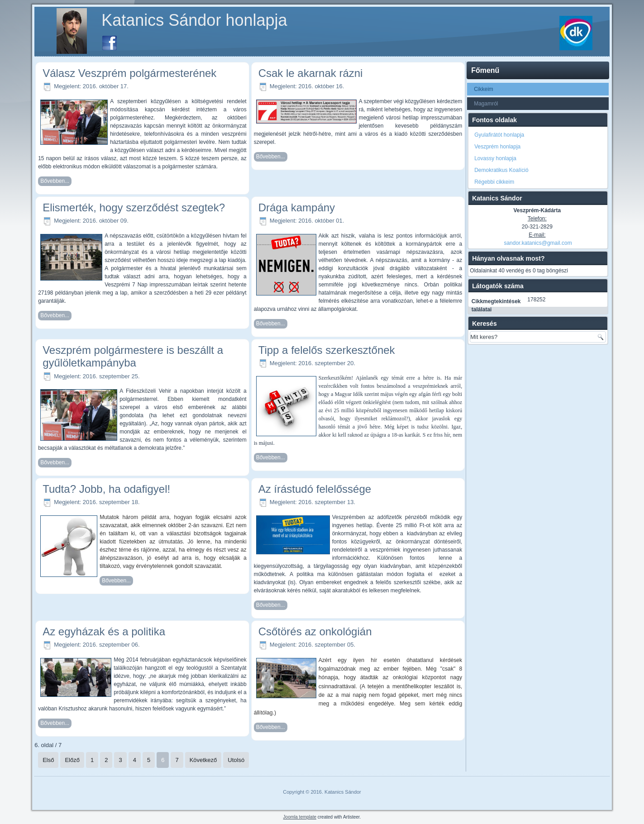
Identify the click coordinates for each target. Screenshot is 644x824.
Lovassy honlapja (495, 158)
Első (48, 760)
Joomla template (300, 817)
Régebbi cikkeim (494, 182)
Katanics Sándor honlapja (194, 20)
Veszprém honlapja (497, 147)
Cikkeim (484, 89)
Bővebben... (55, 181)
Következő (203, 760)
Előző (72, 760)
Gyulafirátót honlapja (499, 135)
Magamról (486, 104)
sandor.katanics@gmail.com (538, 243)
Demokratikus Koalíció (501, 170)
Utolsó (236, 760)
